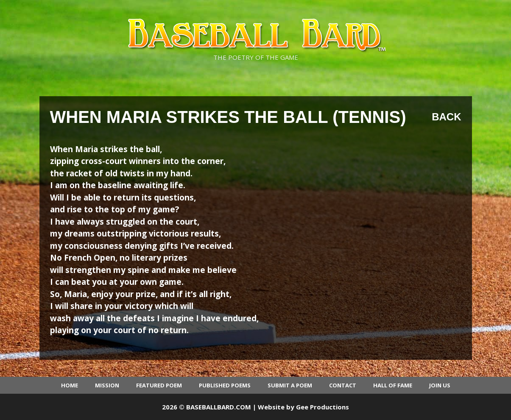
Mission (107, 385)
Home (70, 385)
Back (446, 117)
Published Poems (225, 385)
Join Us (440, 385)
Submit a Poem (290, 385)
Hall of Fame (393, 385)
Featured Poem (159, 385)
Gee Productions (323, 407)
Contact (343, 385)
